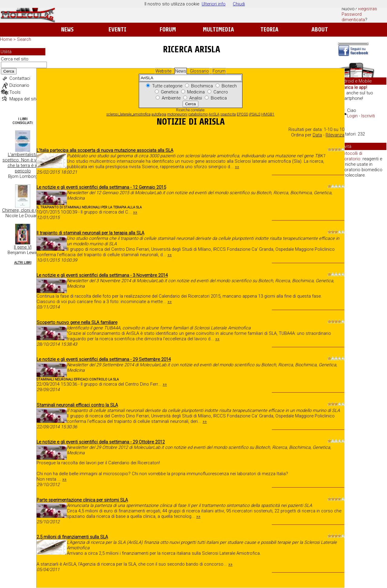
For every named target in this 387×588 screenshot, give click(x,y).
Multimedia (218, 29)
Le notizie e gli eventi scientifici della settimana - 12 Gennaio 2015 (101, 187)
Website (163, 71)
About (320, 29)
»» (237, 167)
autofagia (159, 114)
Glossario (199, 71)
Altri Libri (23, 263)
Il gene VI (23, 247)
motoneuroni (177, 114)
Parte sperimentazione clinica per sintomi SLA (82, 500)
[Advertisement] (362, 275)
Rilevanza (335, 135)
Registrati (368, 9)
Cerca (9, 71)
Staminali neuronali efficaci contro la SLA (77, 405)
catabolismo (198, 114)
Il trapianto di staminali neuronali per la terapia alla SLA (90, 233)
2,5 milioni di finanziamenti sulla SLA (72, 537)
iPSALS (255, 114)
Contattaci (20, 78)
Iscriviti (368, 116)
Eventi (117, 29)
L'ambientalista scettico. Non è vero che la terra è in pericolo (23, 163)
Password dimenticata (353, 17)
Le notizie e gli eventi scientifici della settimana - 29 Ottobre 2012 (101, 442)
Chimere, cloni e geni (23, 210)
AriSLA (214, 114)
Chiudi (239, 4)
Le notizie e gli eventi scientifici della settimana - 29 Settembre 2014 (104, 359)
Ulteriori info (214, 4)
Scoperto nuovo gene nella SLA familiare (77, 322)
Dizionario (19, 85)
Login (352, 116)
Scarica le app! (353, 87)
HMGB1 (268, 114)
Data (317, 135)
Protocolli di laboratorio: (350, 156)
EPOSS (242, 114)
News (67, 29)
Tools (15, 92)
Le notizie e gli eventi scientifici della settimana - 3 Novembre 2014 (102, 275)
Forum (168, 29)
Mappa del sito (24, 99)
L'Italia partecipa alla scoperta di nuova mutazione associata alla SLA (105, 150)
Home (6, 39)
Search (24, 39)
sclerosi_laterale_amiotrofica (128, 114)
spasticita (228, 114)
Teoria (269, 29)
